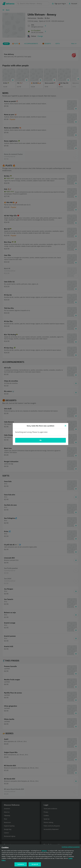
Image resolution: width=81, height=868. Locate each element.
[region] (40, 856)
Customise (21, 864)
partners (44, 851)
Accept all (35, 864)
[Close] (65, 426)
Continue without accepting (71, 847)
